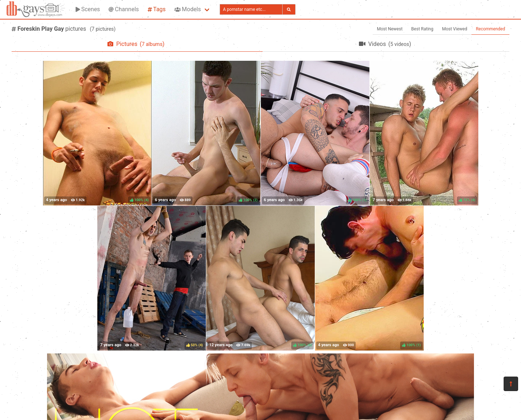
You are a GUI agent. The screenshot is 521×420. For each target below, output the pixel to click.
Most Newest (390, 29)
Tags (157, 9)
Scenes (88, 9)
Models (188, 9)
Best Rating (422, 29)
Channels (124, 9)
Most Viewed (455, 29)
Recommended (490, 29)
